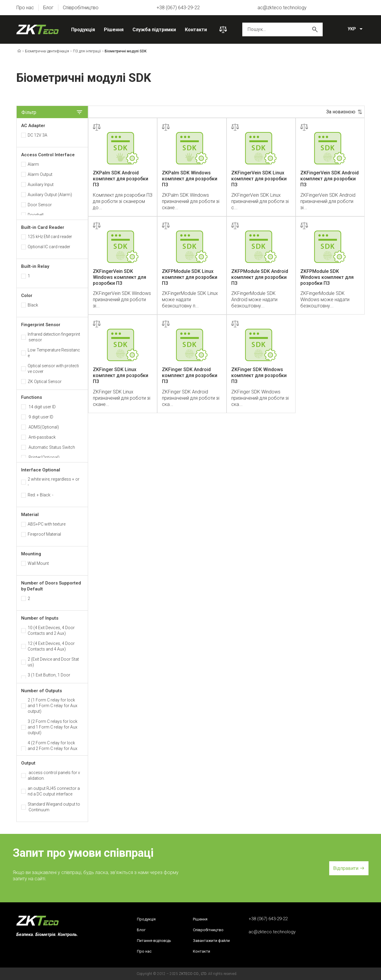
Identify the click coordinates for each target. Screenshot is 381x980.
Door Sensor (40, 205)
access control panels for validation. (54, 775)
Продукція (83, 30)
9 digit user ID (40, 417)
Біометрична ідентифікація (47, 51)
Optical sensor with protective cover (53, 369)
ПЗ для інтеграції (87, 51)
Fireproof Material (44, 534)
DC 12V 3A (38, 135)
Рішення (114, 30)
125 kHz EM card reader (50, 237)
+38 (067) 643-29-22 (178, 8)
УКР (352, 29)
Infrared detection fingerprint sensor (54, 337)
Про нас (25, 8)
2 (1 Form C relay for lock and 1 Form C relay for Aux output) (53, 706)
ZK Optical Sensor (45, 382)
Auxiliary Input (41, 185)
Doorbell (36, 215)
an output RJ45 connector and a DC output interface (54, 791)
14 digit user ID (42, 407)
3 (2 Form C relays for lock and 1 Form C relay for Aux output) (53, 727)
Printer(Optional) (44, 457)
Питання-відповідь (154, 941)
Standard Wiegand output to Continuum (54, 807)
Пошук (315, 29)
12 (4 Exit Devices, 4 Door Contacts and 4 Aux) (51, 646)
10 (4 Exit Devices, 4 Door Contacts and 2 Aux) (51, 630)
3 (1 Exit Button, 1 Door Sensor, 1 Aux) (49, 678)
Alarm (33, 164)
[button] (349, 868)
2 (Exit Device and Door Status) (53, 662)
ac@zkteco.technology (282, 8)
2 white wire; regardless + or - (54, 482)
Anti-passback (42, 437)
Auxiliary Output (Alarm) (50, 195)
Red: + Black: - (40, 495)
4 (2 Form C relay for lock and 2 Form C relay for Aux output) (53, 748)
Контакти (196, 30)
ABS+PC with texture (47, 524)
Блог (48, 8)
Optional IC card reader (49, 247)
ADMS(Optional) (43, 427)
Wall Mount (38, 563)
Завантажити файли (211, 941)
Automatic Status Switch (51, 447)
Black (33, 305)
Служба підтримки (154, 30)
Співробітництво (81, 8)
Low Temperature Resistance (54, 353)
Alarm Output (40, 174)
